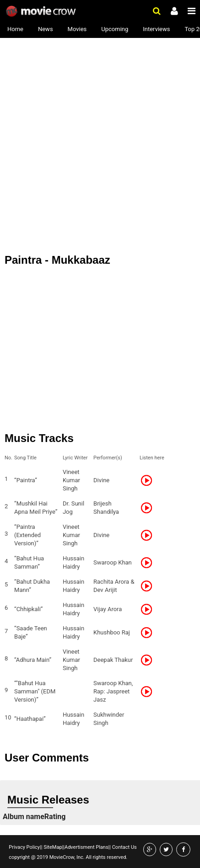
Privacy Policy (24, 847)
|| (41, 847)
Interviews (156, 29)
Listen (149, 480)
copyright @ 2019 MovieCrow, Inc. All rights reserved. (68, 857)
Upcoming (115, 29)
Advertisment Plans (86, 847)
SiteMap (52, 847)
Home (15, 29)
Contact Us (124, 847)
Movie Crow (42, 11)
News (46, 29)
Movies (77, 29)
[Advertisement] (100, 104)
